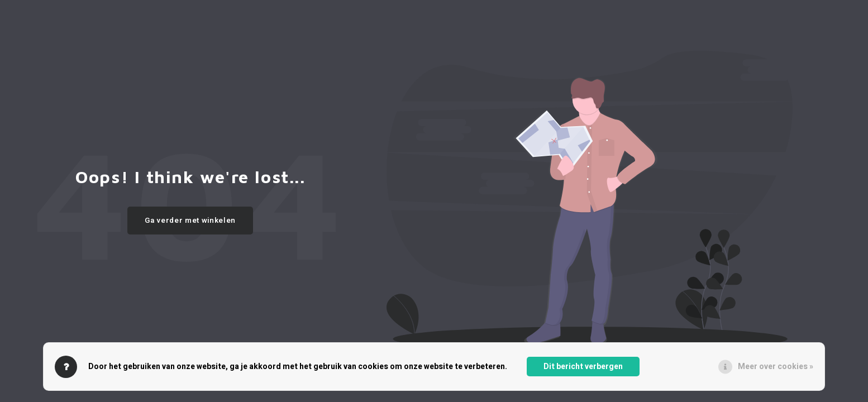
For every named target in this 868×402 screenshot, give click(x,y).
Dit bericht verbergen (583, 367)
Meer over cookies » (776, 367)
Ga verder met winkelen (190, 221)
